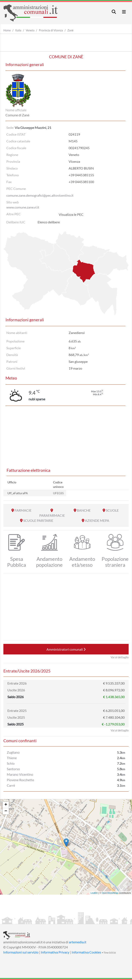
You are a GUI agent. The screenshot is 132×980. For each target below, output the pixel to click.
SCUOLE (112, 510)
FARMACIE (23, 510)
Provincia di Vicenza (51, 30)
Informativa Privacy (55, 952)
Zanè (70, 30)
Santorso (13, 769)
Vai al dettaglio (120, 657)
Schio (11, 763)
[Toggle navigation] (114, 12)
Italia (18, 30)
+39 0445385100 (81, 182)
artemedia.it (78, 942)
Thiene (12, 758)
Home (7, 30)
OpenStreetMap (110, 893)
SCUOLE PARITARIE (38, 520)
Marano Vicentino (20, 774)
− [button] (6, 811)
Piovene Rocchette (20, 780)
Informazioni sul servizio (21, 952)
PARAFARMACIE (52, 515)
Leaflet (94, 893)
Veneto (30, 30)
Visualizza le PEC (71, 214)
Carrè (11, 785)
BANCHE (84, 510)
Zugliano (13, 752)
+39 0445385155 (81, 175)
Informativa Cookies (86, 952)
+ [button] (6, 805)
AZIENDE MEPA (97, 520)
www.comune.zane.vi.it (23, 207)
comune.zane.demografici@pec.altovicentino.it (40, 195)
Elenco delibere (49, 222)
